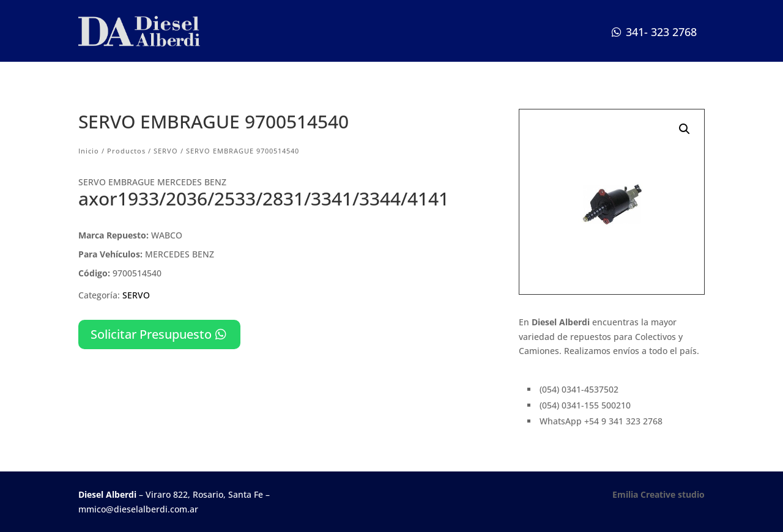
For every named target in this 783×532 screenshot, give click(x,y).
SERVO (166, 151)
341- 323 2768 (661, 32)
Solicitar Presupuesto (151, 334)
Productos (126, 151)
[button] (685, 129)
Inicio (89, 151)
